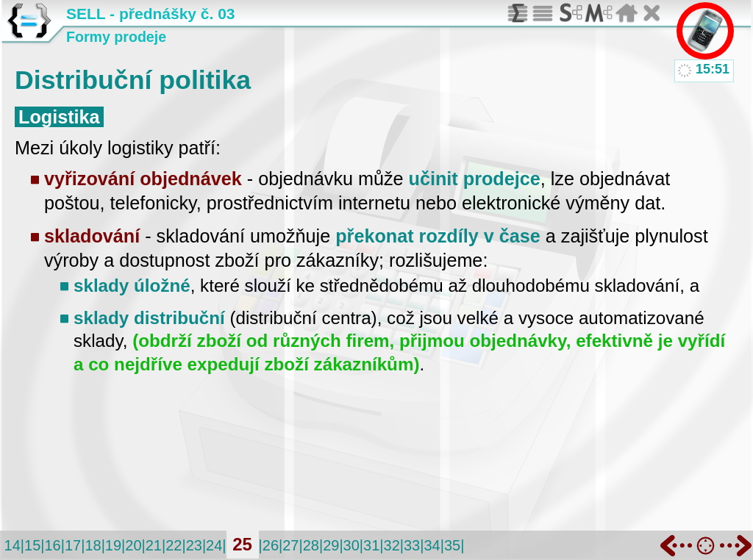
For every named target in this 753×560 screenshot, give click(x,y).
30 (351, 545)
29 (331, 545)
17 (73, 545)
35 (452, 545)
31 (371, 545)
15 (32, 545)
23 (194, 545)
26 (271, 545)
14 (13, 545)
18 (93, 545)
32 (392, 545)
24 (214, 545)
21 (154, 545)
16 (52, 545)
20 (133, 545)
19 (113, 545)
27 (290, 545)
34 (432, 545)
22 (174, 545)
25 (242, 544)
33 (412, 545)
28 (311, 545)
